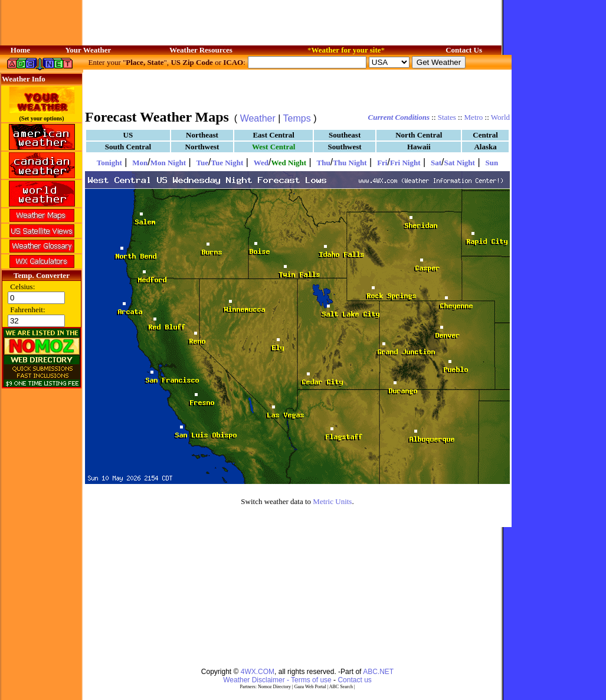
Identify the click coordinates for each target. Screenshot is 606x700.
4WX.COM (258, 672)
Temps (297, 118)
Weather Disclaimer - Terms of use (277, 680)
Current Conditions (399, 117)
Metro (474, 117)
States (447, 117)
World (500, 117)
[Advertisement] (155, 592)
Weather (258, 118)
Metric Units (332, 501)
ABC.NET (378, 672)
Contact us (354, 680)
